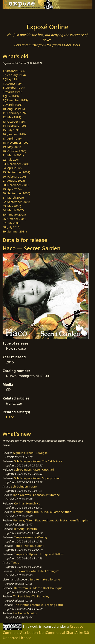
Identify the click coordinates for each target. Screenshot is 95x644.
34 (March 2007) (13, 210)
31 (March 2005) (13, 197)
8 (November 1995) (15, 100)
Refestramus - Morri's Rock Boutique (38, 588)
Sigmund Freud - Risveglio (31, 453)
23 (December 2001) (16, 164)
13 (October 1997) (14, 122)
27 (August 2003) (14, 181)
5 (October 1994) (14, 88)
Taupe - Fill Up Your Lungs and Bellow (39, 554)
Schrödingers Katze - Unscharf (34, 469)
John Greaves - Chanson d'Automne (37, 495)
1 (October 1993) (14, 71)
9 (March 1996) (12, 105)
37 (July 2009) (11, 223)
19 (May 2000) (12, 147)
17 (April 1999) (12, 138)
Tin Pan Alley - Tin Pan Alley (31, 596)
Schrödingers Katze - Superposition (37, 478)
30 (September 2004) (16, 193)
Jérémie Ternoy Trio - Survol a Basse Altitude (42, 512)
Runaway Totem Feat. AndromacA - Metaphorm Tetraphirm (52, 520)
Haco (10, 417)
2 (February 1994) (14, 75)
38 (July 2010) (11, 227)
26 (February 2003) (15, 176)
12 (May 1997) (12, 117)
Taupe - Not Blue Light (29, 546)
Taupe (15, 562)
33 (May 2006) (12, 206)
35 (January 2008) (14, 214)
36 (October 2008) (14, 219)
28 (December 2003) (16, 185)
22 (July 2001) (11, 159)
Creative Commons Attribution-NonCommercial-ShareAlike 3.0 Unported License (46, 632)
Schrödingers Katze (24, 486)
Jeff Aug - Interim (25, 529)
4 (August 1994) (13, 84)
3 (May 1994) (11, 79)
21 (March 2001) (13, 155)
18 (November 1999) (16, 143)
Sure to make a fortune (45, 579)
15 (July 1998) (11, 130)
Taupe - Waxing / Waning (31, 537)
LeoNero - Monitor (25, 613)
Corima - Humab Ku (27, 503)
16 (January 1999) (14, 134)
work (34, 626)
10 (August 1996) (14, 109)
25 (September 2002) (16, 172)
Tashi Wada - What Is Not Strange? (36, 571)
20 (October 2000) (14, 151)
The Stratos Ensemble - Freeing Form (38, 605)
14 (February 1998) (15, 126)
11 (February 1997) (15, 113)
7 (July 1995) (11, 96)
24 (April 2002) (12, 168)
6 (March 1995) (12, 92)
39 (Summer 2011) (15, 231)
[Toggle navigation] (14, 15)
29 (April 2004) (12, 189)
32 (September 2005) (16, 202)
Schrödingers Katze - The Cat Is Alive (38, 461)
